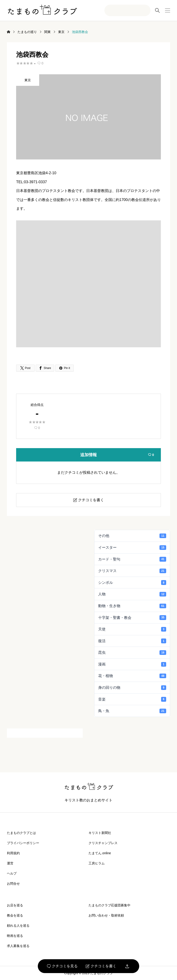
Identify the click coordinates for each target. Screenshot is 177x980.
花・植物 (132, 676)
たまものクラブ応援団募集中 (109, 905)
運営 (10, 863)
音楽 (132, 699)
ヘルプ (12, 873)
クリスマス (132, 571)
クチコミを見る (62, 966)
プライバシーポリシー (23, 843)
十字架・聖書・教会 (132, 617)
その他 (132, 536)
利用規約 (13, 853)
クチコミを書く (101, 966)
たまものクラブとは (21, 833)
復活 (132, 641)
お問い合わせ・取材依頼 (106, 915)
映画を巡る (15, 936)
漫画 (132, 664)
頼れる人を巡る (18, 926)
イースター (132, 548)
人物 (132, 594)
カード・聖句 (132, 559)
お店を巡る (15, 905)
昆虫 (132, 653)
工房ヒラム (97, 863)
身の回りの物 (132, 688)
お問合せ (13, 884)
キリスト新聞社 (100, 833)
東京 (28, 80)
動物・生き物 (132, 606)
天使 (132, 629)
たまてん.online (100, 853)
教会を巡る (15, 915)
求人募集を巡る (18, 946)
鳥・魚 (132, 711)
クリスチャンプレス (103, 843)
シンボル (132, 582)
